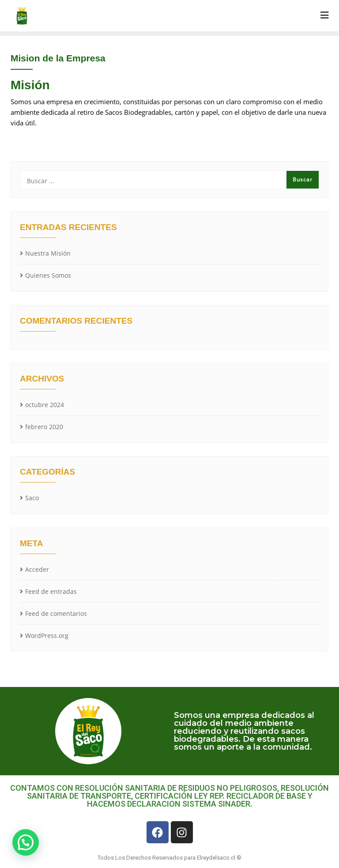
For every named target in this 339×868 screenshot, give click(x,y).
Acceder (37, 569)
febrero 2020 (44, 427)
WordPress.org (47, 636)
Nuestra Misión (48, 253)
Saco (32, 498)
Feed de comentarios (56, 613)
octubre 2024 (45, 405)
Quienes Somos (48, 275)
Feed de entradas (51, 591)
